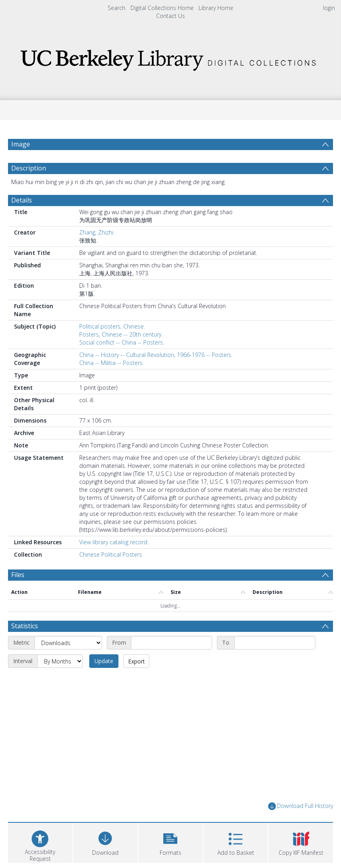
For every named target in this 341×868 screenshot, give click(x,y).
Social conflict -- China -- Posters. (122, 342)
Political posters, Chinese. (112, 326)
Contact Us (170, 16)
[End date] (275, 643)
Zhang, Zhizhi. (97, 232)
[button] (171, 842)
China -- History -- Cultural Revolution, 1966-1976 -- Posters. (156, 355)
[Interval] (60, 661)
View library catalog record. (114, 542)
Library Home (216, 8)
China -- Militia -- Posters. (111, 363)
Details (22, 200)
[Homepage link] (170, 58)
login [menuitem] (329, 8)
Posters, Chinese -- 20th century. (121, 334)
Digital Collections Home (162, 8)
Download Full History (301, 806)
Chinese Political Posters (111, 554)
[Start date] (172, 643)
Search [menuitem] (116, 8)
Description (29, 168)
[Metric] (68, 643)
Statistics (25, 626)
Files (18, 575)
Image (21, 144)
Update (104, 661)
